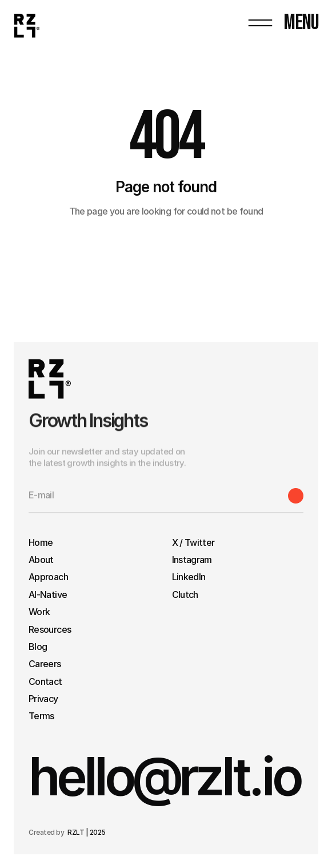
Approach (48, 577)
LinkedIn (189, 577)
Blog (38, 647)
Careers (45, 664)
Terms (42, 716)
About (41, 560)
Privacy (43, 699)
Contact (45, 681)
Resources (50, 629)
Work (39, 612)
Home (41, 542)
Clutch (185, 594)
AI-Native (48, 594)
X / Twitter (193, 542)
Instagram (192, 560)
